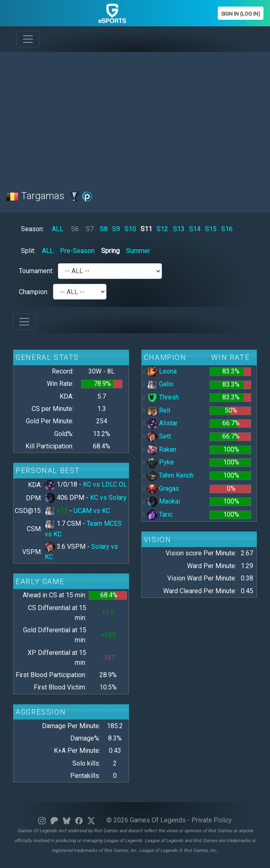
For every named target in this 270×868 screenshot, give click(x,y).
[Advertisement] (135, 116)
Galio (160, 384)
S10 (130, 229)
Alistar (162, 423)
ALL (58, 229)
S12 (162, 229)
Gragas (163, 489)
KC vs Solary (108, 498)
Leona (162, 371)
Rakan (162, 449)
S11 (146, 229)
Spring (110, 251)
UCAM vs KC (92, 511)
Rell (159, 410)
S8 (104, 229)
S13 (179, 229)
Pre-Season (77, 251)
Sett (159, 436)
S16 (227, 229)
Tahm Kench (170, 475)
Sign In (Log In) (241, 14)
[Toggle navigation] (28, 39)
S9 (116, 229)
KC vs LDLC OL (105, 484)
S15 (211, 229)
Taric (160, 514)
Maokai (164, 501)
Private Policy (212, 820)
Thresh (163, 397)
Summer (138, 251)
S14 (195, 229)
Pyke (160, 462)
